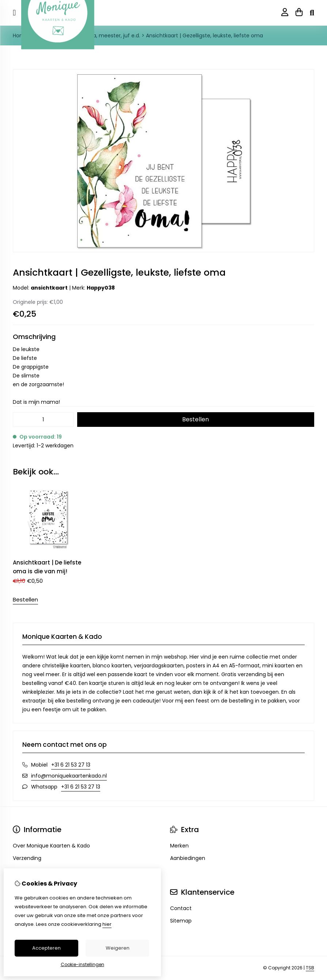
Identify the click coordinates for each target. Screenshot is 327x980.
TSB (310, 968)
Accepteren (46, 948)
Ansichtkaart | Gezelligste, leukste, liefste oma (204, 36)
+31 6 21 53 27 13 (71, 765)
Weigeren (118, 948)
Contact (181, 908)
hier (107, 924)
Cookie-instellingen (82, 964)
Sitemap (181, 921)
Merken (179, 846)
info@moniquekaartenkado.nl (69, 776)
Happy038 (101, 288)
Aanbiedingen (188, 858)
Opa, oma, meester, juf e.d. (105, 36)
